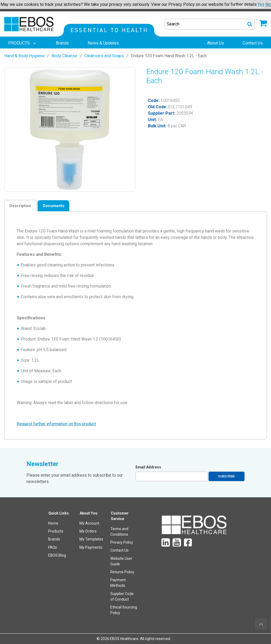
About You (89, 513)
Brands (54, 539)
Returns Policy (122, 572)
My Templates (91, 539)
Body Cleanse (64, 56)
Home (53, 523)
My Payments (91, 547)
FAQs (53, 547)
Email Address (148, 467)
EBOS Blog (57, 555)
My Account (89, 523)
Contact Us (119, 550)
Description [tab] (20, 206)
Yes (261, 4)
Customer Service (120, 516)
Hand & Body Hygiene (24, 56)
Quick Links (59, 513)
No (268, 4)
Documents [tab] (54, 206)
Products (56, 531)
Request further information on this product (56, 424)
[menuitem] (23, 43)
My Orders (88, 531)
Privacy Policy (122, 542)
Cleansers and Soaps (104, 56)
